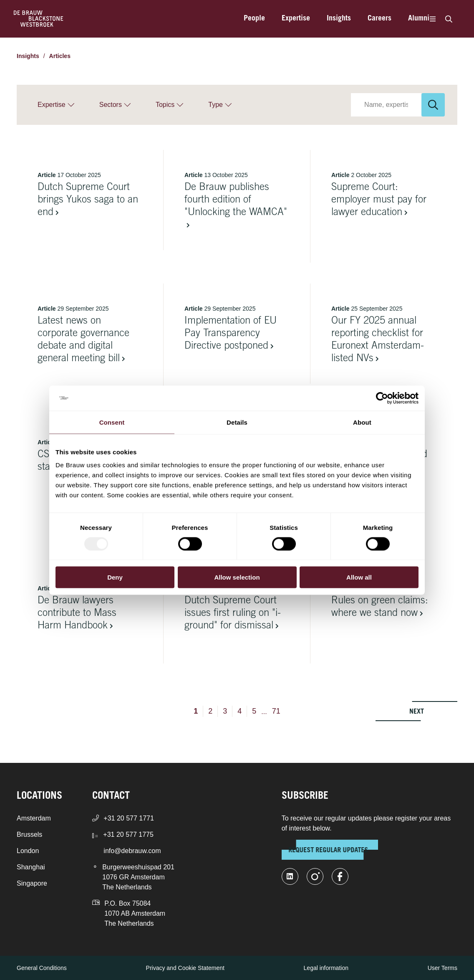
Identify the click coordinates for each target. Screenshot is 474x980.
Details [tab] (237, 422)
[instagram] (315, 876)
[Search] (449, 19)
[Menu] (432, 19)
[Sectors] (115, 105)
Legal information (326, 968)
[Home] (39, 19)
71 (276, 711)
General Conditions (42, 968)
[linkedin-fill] (290, 876)
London (28, 851)
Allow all (359, 577)
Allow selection (237, 577)
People (254, 19)
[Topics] (169, 105)
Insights (339, 19)
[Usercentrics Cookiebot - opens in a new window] (382, 398)
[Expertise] (56, 105)
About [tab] (362, 422)
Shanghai (31, 867)
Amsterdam (34, 818)
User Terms (442, 968)
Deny (115, 577)
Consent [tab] (112, 422)
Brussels (29, 834)
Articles (60, 56)
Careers (379, 19)
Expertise (296, 19)
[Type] (220, 105)
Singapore (32, 883)
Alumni (419, 19)
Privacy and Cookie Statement (185, 968)
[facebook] (340, 876)
